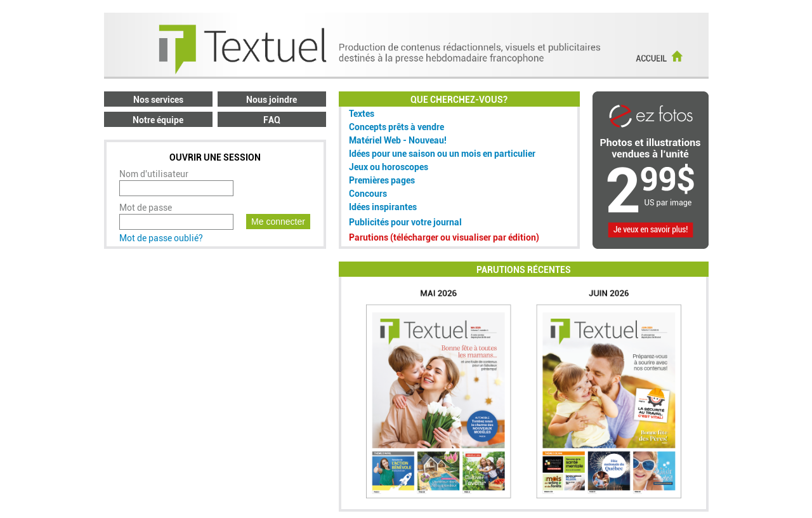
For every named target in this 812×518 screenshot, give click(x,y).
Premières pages (382, 180)
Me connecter (278, 222)
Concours (368, 194)
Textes (362, 114)
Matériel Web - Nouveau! (398, 140)
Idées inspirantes (383, 207)
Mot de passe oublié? (161, 238)
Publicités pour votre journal (405, 222)
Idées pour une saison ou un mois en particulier (442, 154)
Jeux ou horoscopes (389, 167)
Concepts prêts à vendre (396, 127)
